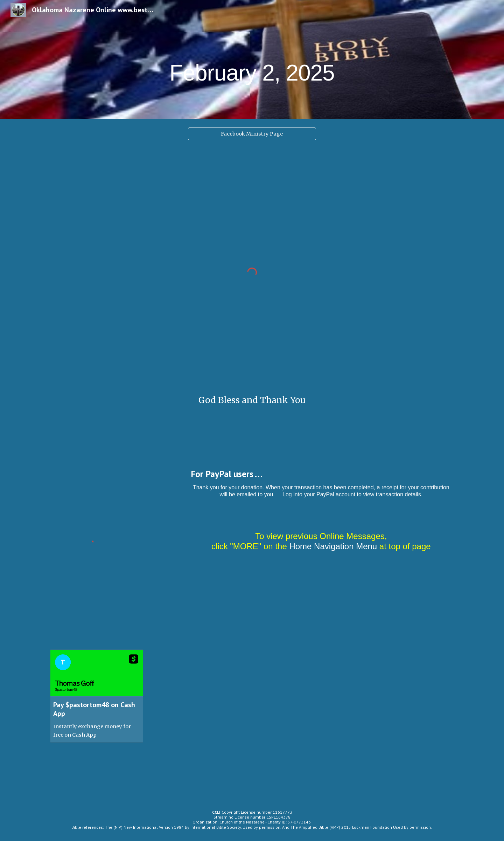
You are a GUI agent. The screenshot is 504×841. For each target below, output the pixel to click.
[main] (252, 59)
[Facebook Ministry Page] (252, 134)
